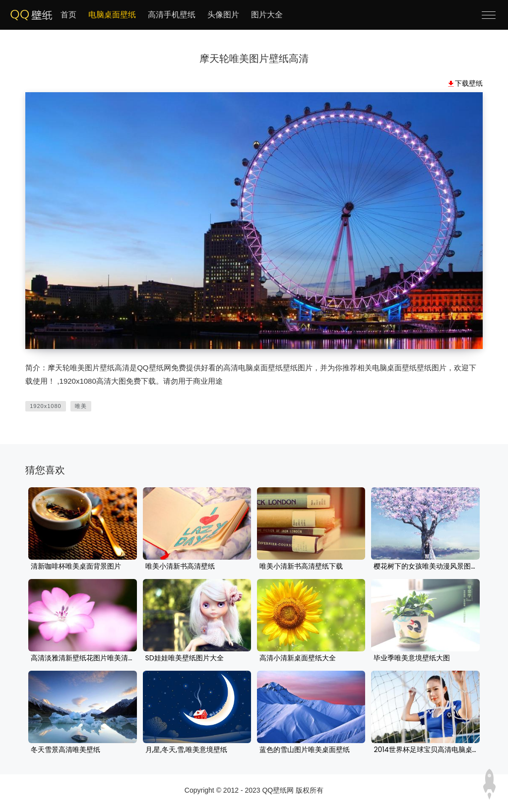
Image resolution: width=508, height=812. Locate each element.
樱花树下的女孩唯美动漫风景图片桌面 (425, 567)
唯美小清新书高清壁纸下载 (301, 567)
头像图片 (223, 15)
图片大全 (267, 15)
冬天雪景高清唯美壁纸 (65, 750)
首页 (68, 15)
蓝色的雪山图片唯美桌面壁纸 (305, 750)
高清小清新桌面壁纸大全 (298, 658)
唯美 (81, 406)
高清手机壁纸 (172, 15)
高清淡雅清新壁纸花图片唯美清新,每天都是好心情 (82, 658)
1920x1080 (45, 406)
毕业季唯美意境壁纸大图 (412, 658)
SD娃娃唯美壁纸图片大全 (185, 658)
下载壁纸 (469, 83)
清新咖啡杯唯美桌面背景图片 (76, 567)
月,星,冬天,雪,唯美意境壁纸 (186, 750)
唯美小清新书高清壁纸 (180, 567)
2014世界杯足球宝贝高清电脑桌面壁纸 (425, 750)
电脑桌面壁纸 (112, 15)
